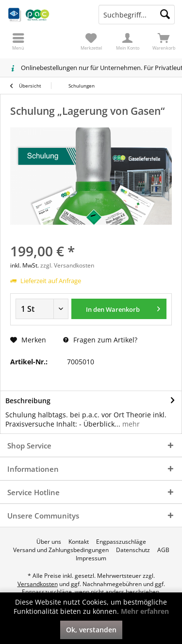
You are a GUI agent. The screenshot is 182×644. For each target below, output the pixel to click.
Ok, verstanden (91, 630)
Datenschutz (133, 550)
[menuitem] (164, 41)
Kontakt (79, 542)
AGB (163, 550)
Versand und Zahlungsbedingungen (61, 550)
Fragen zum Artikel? (100, 340)
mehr (130, 424)
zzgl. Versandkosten (67, 265)
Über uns (49, 542)
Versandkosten (38, 584)
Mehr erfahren (145, 611)
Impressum (91, 558)
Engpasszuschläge (121, 542)
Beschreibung (28, 401)
